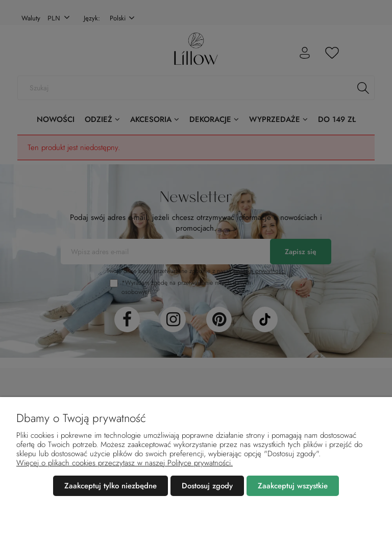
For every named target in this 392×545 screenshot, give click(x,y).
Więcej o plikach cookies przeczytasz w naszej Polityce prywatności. (125, 463)
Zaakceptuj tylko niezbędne (111, 486)
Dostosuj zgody (207, 486)
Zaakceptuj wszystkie (293, 486)
